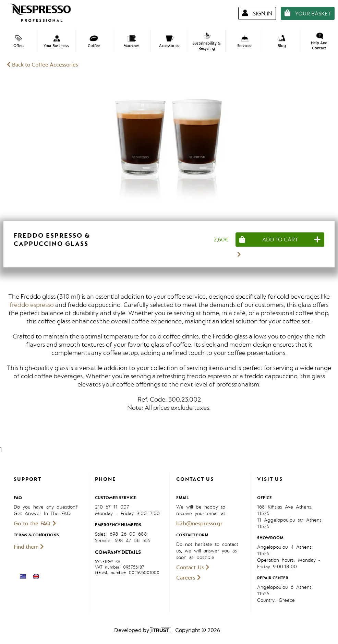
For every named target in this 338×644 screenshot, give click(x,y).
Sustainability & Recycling (207, 42)
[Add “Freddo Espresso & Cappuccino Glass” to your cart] (280, 239)
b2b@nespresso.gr (199, 524)
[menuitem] (23, 576)
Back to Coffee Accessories (42, 65)
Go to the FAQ (35, 524)
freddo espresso (32, 305)
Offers (19, 42)
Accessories (169, 42)
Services (244, 42)
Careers (189, 578)
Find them (29, 547)
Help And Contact (319, 42)
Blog (282, 41)
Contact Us (193, 568)
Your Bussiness (56, 42)
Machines (131, 42)
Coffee (94, 42)
